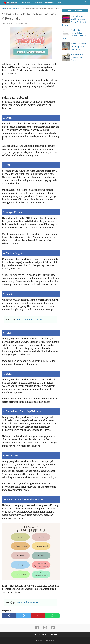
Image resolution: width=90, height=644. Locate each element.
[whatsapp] (52, 616)
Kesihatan (38, 3)
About (33, 635)
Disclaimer (55, 635)
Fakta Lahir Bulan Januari (29, 320)
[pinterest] (38, 616)
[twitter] (24, 616)
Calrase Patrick (9, 24)
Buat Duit (62, 3)
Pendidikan (50, 3)
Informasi (26, 3)
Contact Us (43, 635)
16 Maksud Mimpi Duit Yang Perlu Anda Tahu (79, 47)
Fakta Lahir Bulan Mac (27, 603)
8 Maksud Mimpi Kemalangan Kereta (78, 57)
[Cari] (86, 3)
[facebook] (9, 616)
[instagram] (45, 630)
